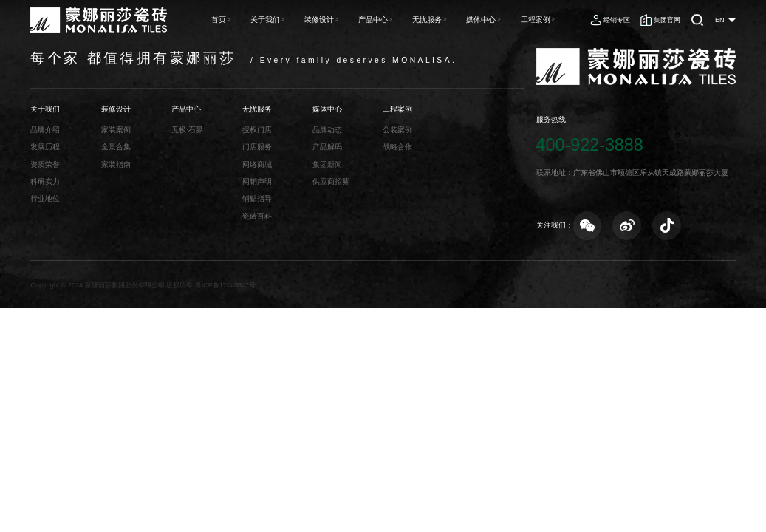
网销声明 (257, 181)
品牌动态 (327, 130)
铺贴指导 (257, 198)
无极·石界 (187, 130)
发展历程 (45, 147)
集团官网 (667, 20)
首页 (250, 20)
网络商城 (257, 164)
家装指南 (116, 164)
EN (720, 20)
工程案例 (540, 20)
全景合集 (116, 147)
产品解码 (327, 147)
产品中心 (391, 20)
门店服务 (257, 147)
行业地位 (45, 198)
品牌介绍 (45, 130)
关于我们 (293, 20)
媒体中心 (490, 20)
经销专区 (617, 20)
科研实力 (45, 181)
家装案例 (116, 130)
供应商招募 (331, 181)
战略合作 (397, 147)
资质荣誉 (45, 164)
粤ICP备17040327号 (225, 285)
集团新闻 (327, 164)
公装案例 (397, 130)
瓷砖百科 (257, 216)
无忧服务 (441, 20)
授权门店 (257, 130)
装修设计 (342, 20)
